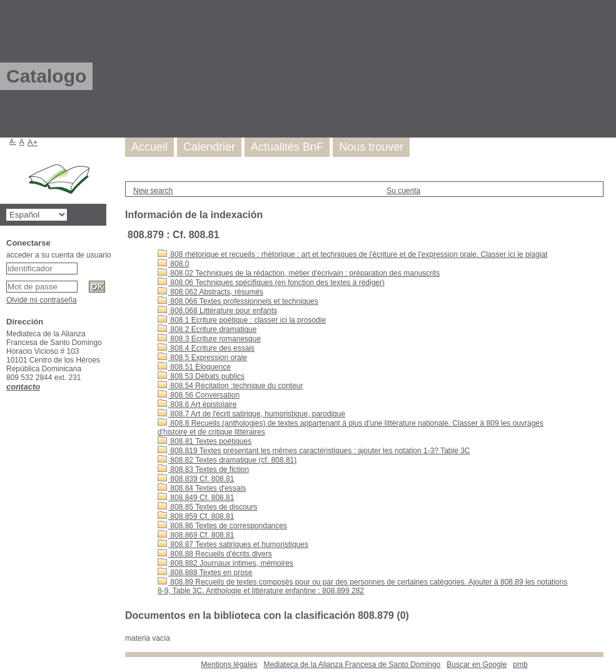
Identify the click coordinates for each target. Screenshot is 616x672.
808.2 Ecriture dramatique (207, 329)
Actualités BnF (287, 147)
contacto (23, 387)
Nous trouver (371, 147)
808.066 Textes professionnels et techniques (238, 301)
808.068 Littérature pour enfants (217, 311)
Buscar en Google (477, 664)
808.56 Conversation (199, 395)
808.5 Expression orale (202, 358)
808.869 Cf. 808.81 (196, 535)
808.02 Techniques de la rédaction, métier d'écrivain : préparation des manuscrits (299, 273)
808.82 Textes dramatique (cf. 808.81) (227, 460)
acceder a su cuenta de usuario (58, 255)
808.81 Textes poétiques (204, 441)
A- (13, 141)
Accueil (149, 147)
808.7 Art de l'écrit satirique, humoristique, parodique (251, 414)
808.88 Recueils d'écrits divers (215, 554)
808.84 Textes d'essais (202, 488)
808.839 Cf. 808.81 (196, 479)
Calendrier (209, 147)
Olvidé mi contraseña (42, 300)
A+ (33, 142)
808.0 (173, 264)
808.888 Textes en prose (205, 573)
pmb (520, 664)
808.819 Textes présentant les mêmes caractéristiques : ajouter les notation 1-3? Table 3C (314, 451)
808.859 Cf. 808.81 (196, 516)
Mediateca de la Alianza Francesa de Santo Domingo (352, 664)
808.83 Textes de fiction (203, 469)
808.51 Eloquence (194, 367)
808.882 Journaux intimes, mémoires (225, 563)
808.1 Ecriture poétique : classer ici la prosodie (242, 320)
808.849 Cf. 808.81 (196, 498)
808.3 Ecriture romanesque (209, 339)
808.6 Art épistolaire (197, 404)
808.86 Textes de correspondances (222, 526)
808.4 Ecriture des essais (206, 348)
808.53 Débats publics (201, 376)
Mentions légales (229, 664)
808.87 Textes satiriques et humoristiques (233, 544)
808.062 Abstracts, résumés (210, 292)
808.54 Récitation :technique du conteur (230, 386)
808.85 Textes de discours (208, 507)
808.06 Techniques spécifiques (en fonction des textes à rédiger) (271, 283)
